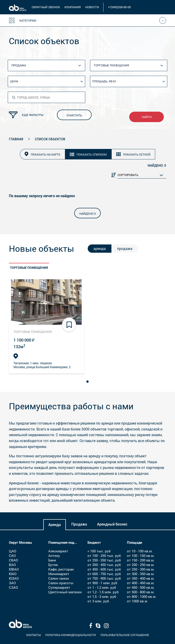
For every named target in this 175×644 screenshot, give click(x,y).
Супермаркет (59, 587)
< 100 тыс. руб (99, 551)
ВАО (12, 565)
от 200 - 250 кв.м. (141, 565)
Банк (52, 560)
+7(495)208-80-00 (119, 7)
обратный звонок (46, 7)
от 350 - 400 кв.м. (141, 578)
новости (92, 7)
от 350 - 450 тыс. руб (104, 565)
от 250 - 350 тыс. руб (104, 560)
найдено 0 (87, 214)
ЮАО (13, 574)
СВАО (13, 560)
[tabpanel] (46, 326)
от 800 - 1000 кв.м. (142, 596)
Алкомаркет (58, 551)
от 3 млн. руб (98, 601)
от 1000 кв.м (137, 601)
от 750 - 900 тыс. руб (104, 578)
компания (73, 7)
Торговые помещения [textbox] (111, 65)
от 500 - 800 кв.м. (141, 592)
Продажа (79, 524)
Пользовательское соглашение (125, 635)
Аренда (55, 525)
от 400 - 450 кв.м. (141, 583)
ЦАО (13, 551)
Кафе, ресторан (61, 569)
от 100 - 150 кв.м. (141, 556)
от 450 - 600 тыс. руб (104, 569)
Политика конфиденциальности (71, 635)
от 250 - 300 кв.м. (141, 569)
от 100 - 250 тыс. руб (104, 556)
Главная (16, 139)
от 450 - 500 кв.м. (141, 587)
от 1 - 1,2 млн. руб (102, 587)
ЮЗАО (14, 578)
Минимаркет (59, 574)
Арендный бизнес (112, 524)
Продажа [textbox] (19, 65)
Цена (14, 81)
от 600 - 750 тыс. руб (104, 574)
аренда (100, 248)
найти (147, 117)
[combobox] (48, 65)
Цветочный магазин (65, 592)
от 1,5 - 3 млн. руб (102, 596)
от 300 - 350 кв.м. (141, 574)
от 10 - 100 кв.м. (140, 551)
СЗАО (13, 587)
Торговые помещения (29, 268)
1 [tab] (88, 381)
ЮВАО (14, 569)
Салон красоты (61, 583)
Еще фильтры (26, 115)
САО (12, 556)
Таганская (21, 363)
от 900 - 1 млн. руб (102, 583)
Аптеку (54, 556)
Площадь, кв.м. (104, 81)
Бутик (53, 565)
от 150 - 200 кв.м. (141, 560)
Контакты (33, 635)
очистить (74, 115)
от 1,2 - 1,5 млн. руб (103, 592)
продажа (125, 248)
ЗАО (12, 583)
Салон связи (59, 578)
